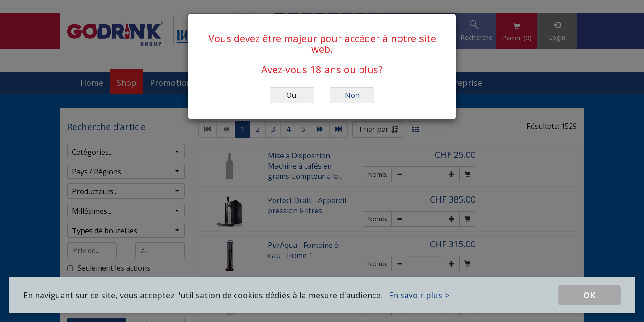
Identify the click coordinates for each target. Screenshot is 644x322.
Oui (292, 95)
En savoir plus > (419, 295)
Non (352, 95)
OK (589, 295)
